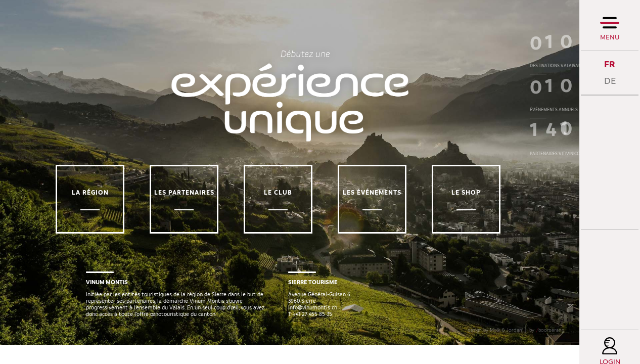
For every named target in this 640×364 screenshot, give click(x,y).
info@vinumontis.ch (313, 317)
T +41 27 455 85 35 (310, 324)
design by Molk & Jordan (495, 349)
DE (610, 81)
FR (610, 64)
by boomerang (547, 349)
